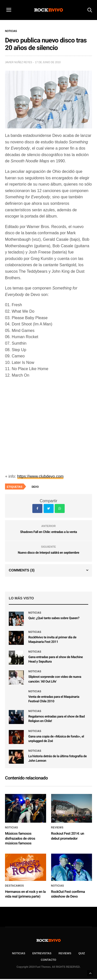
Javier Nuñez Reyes (19, 62)
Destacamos (14, 886)
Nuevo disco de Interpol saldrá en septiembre (49, 553)
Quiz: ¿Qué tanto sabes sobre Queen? (54, 618)
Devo (35, 487)
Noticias (11, 31)
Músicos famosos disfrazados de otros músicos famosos (20, 839)
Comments (22, 570)
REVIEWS (65, 953)
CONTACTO (49, 960)
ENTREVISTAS (42, 953)
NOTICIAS (19, 953)
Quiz (82, 953)
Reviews (57, 828)
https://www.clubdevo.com (40, 476)
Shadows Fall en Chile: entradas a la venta (49, 532)
